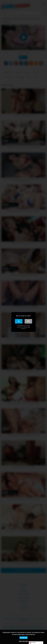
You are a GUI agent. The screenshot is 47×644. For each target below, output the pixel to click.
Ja (19, 321)
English (32, 643)
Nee (28, 321)
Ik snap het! (23, 638)
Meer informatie (23, 641)
